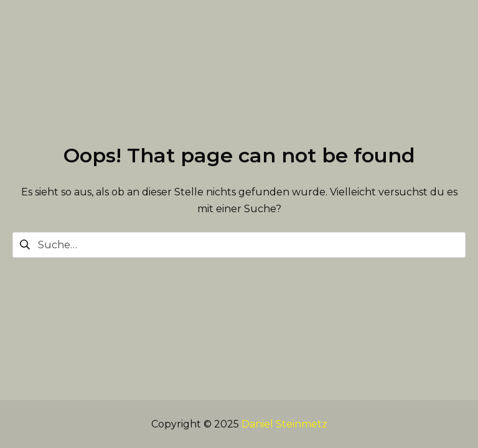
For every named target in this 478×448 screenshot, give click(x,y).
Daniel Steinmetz (284, 424)
